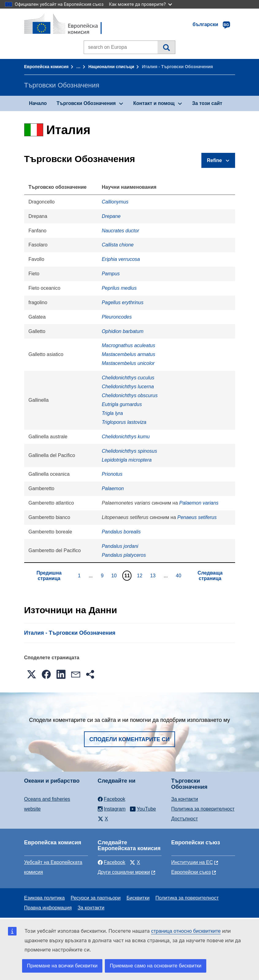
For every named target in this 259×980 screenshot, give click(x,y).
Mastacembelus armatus (128, 354)
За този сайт (207, 103)
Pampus (111, 274)
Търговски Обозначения (86, 103)
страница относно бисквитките (186, 931)
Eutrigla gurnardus (122, 404)
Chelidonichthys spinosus (129, 451)
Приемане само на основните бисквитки (156, 966)
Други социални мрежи (124, 872)
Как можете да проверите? (141, 4)
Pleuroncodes (117, 317)
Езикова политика (45, 898)
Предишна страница (49, 576)
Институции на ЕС (192, 862)
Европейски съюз (191, 872)
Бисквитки (138, 898)
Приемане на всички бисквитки (62, 966)
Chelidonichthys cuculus (128, 378)
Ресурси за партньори (95, 898)
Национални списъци (111, 67)
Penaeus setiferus (197, 517)
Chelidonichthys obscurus (130, 395)
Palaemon (113, 488)
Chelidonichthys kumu (126, 437)
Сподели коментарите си (130, 739)
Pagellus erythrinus (123, 302)
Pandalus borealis (121, 532)
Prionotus (112, 474)
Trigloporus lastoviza (124, 422)
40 (179, 575)
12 (141, 575)
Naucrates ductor (120, 231)
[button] (32, 674)
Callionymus (115, 202)
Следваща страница (210, 576)
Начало (38, 103)
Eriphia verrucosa (121, 259)
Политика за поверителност (203, 809)
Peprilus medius (119, 288)
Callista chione (118, 245)
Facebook (112, 862)
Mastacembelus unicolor (128, 363)
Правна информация (48, 908)
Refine (214, 160)
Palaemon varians (199, 503)
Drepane (111, 216)
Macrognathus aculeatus (128, 345)
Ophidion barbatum (123, 331)
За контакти (185, 799)
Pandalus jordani (120, 546)
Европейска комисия (46, 67)
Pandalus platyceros (124, 555)
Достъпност (185, 819)
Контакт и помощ (154, 103)
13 (154, 575)
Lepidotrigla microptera (127, 460)
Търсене (166, 47)
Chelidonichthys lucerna (128, 387)
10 (115, 575)
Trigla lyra (112, 413)
